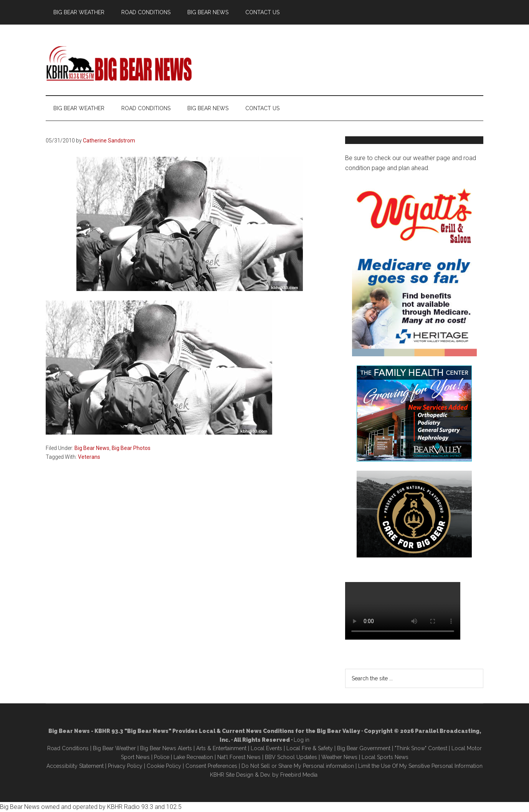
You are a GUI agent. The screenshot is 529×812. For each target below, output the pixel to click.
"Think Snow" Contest (421, 748)
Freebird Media (299, 775)
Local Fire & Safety (310, 748)
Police (162, 757)
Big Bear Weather (114, 748)
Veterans (89, 457)
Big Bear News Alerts (166, 748)
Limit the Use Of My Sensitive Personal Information (420, 766)
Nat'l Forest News (239, 757)
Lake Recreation (193, 757)
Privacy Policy (125, 766)
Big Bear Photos (131, 448)
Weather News (339, 757)
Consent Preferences (211, 766)
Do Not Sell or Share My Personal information (298, 766)
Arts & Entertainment (221, 748)
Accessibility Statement (75, 766)
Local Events (266, 748)
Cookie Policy (164, 766)
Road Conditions (68, 748)
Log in (302, 740)
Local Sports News (385, 757)
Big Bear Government (364, 748)
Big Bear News (92, 448)
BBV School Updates (291, 757)
